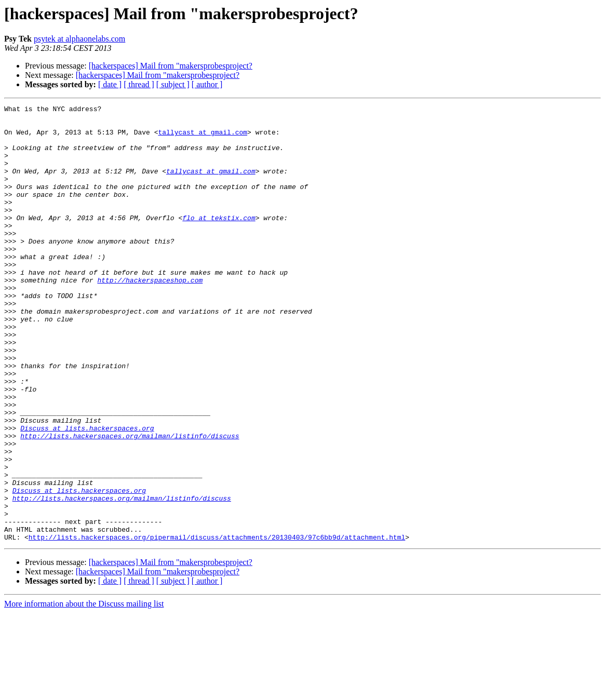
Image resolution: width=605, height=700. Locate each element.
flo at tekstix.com (219, 241)
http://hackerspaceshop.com (150, 316)
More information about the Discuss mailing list (84, 691)
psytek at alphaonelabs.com (79, 39)
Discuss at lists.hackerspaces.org (87, 493)
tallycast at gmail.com (203, 138)
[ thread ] (139, 84)
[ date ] (110, 84)
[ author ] (207, 84)
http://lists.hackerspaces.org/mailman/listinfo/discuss (130, 503)
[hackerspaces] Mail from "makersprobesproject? (171, 66)
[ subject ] (173, 84)
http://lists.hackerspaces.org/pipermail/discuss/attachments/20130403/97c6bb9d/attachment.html (217, 624)
